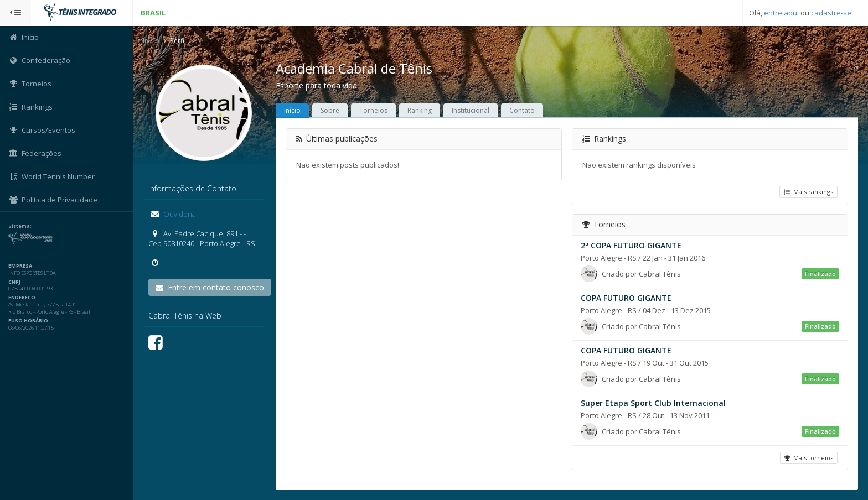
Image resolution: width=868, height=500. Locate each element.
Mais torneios (809, 458)
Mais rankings (808, 192)
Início (151, 41)
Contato (522, 110)
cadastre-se (831, 13)
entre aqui (781, 13)
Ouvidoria (179, 214)
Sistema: (20, 226)
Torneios (373, 110)
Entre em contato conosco (210, 287)
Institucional (471, 110)
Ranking (420, 110)
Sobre (330, 110)
